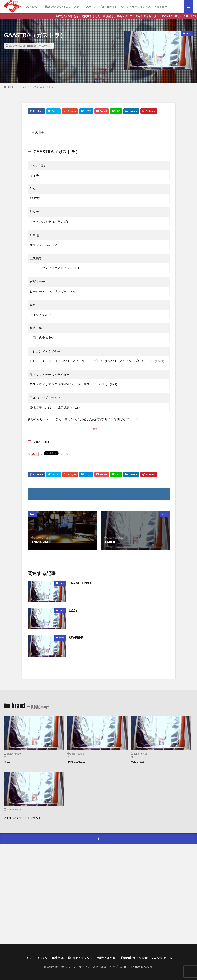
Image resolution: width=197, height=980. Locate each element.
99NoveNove (76, 762)
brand (33, 46)
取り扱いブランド (80, 958)
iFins (7, 762)
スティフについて (85, 7)
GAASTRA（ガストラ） (44, 87)
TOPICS (41, 958)
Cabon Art (138, 762)
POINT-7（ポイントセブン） (23, 818)
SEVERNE (76, 638)
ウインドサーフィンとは (136, 7)
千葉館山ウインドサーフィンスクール (146, 958)
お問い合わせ (106, 958)
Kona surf (161, 7)
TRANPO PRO (80, 583)
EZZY (73, 610)
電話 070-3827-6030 (57, 7)
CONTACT (32, 7)
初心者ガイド (109, 7)
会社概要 (58, 958)
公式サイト (99, 429)
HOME (11, 87)
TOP (28, 958)
